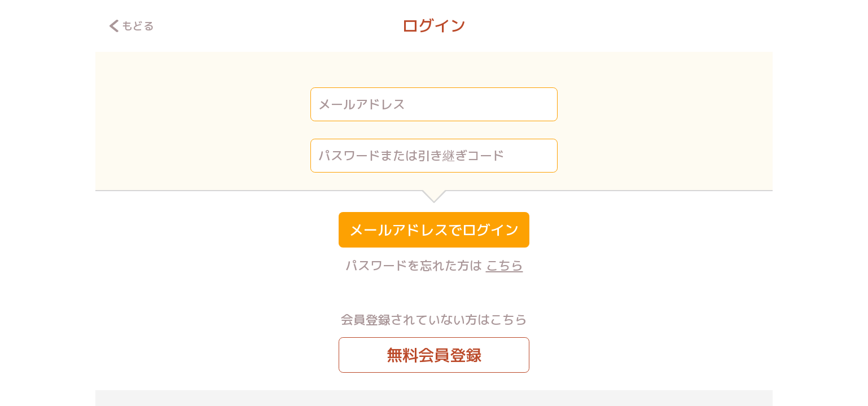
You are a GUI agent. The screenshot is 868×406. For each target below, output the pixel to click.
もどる (132, 26)
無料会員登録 (434, 355)
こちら (505, 265)
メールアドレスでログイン (434, 230)
